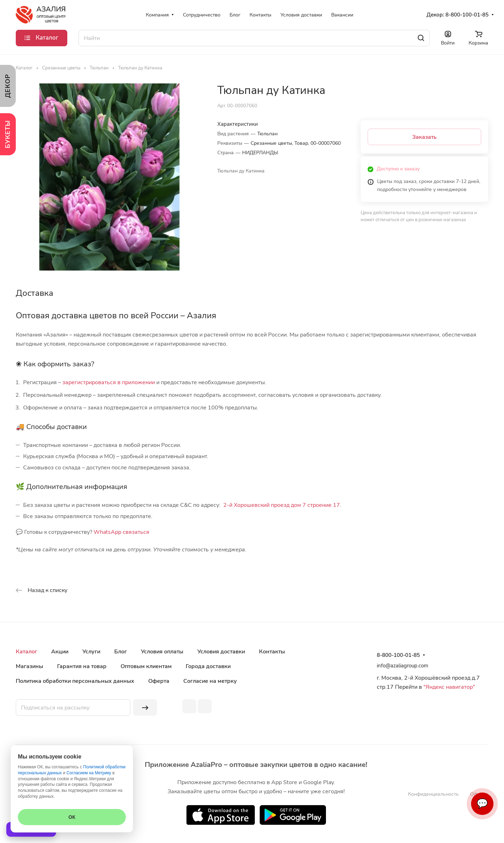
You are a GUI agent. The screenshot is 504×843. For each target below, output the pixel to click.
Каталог (26, 652)
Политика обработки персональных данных (75, 681)
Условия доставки (221, 652)
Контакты (272, 652)
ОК (72, 817)
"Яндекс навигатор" (448, 687)
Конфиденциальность (433, 794)
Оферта (159, 681)
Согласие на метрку (210, 681)
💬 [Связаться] (482, 804)
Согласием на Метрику (89, 773)
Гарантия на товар (82, 666)
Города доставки (208, 666)
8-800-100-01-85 (467, 15)
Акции (60, 652)
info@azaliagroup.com (403, 666)
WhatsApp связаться (121, 532)
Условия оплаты (162, 652)
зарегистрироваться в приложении (109, 382)
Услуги (91, 652)
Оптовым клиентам (146, 666)
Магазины (29, 666)
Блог (121, 652)
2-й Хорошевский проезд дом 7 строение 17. (282, 505)
